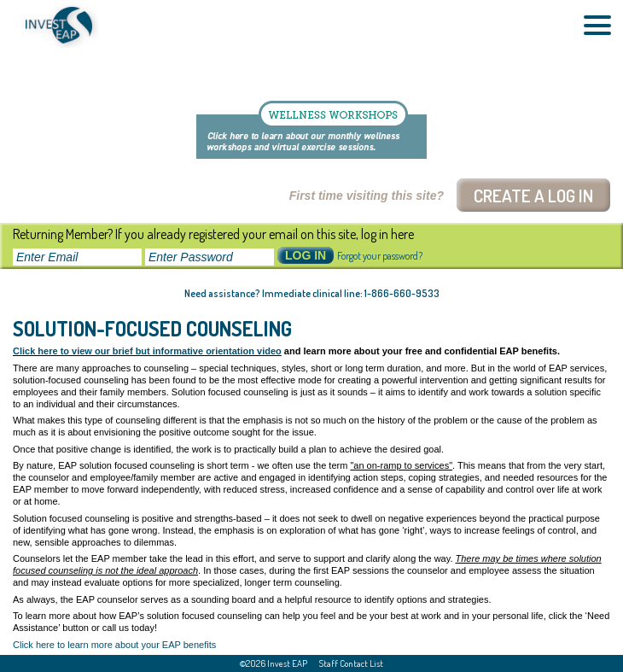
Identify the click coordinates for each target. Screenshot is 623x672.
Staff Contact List (351, 663)
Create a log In (533, 195)
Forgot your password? (380, 256)
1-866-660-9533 (402, 293)
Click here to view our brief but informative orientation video (147, 351)
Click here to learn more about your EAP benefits (114, 645)
